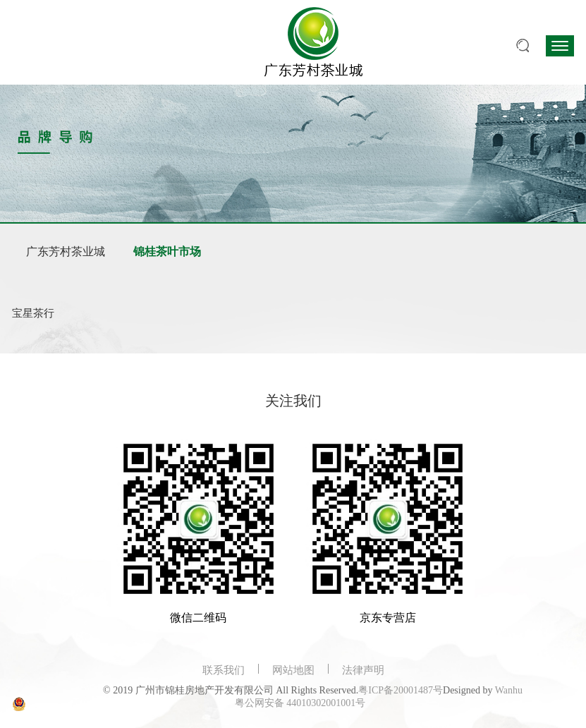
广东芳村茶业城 (66, 251)
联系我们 (224, 670)
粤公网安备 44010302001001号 (300, 703)
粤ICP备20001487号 (401, 690)
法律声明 (363, 670)
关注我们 (293, 401)
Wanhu (509, 690)
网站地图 (293, 670)
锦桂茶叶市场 (167, 251)
